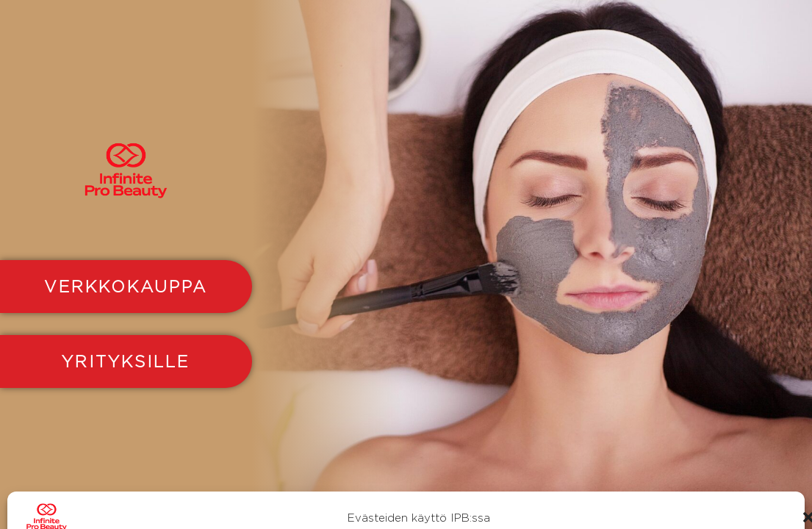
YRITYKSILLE (126, 361)
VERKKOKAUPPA (126, 287)
